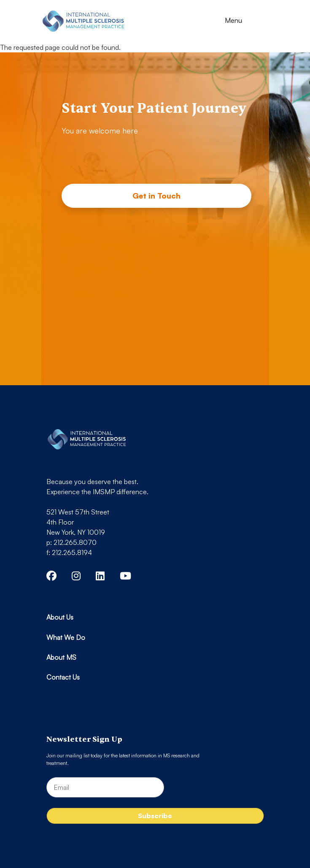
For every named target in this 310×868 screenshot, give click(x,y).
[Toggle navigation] (241, 21)
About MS (61, 657)
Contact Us (63, 677)
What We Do (66, 637)
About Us (60, 617)
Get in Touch (156, 196)
